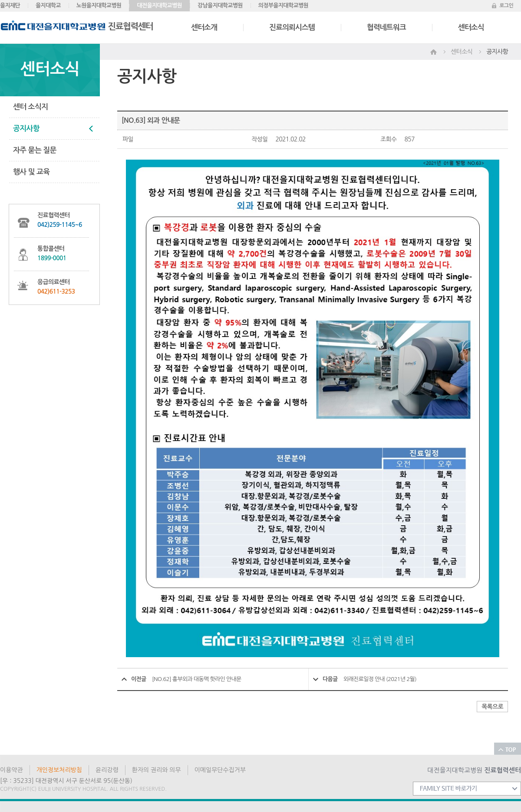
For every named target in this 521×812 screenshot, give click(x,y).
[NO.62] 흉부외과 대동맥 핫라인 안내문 (196, 679)
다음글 (330, 679)
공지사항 (26, 129)
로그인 (506, 6)
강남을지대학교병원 (220, 5)
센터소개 (204, 28)
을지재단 (10, 5)
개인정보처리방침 (59, 770)
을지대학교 (48, 5)
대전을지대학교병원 (159, 5)
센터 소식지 (30, 107)
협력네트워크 (386, 28)
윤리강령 (107, 770)
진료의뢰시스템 (292, 28)
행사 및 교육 (31, 172)
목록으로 (492, 707)
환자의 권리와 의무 (157, 770)
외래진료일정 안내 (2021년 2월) (380, 679)
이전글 (139, 679)
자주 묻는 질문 (35, 150)
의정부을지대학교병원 (283, 5)
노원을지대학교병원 (99, 5)
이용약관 (12, 770)
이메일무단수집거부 (220, 770)
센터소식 (471, 28)
